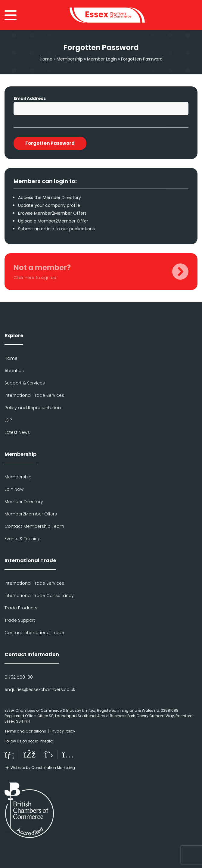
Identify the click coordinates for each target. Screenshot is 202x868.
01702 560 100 (19, 677)
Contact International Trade (34, 633)
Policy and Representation (33, 408)
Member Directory (24, 502)
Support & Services (25, 383)
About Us (14, 371)
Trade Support (20, 620)
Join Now (14, 489)
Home (46, 59)
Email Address (30, 98)
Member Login (102, 59)
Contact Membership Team (34, 526)
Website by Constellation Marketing (40, 768)
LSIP (8, 420)
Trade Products (21, 608)
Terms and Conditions (25, 731)
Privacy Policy (63, 731)
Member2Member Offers (31, 514)
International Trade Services (34, 395)
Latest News (17, 432)
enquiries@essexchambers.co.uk (40, 689)
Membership (70, 59)
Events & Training (23, 539)
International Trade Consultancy (39, 596)
